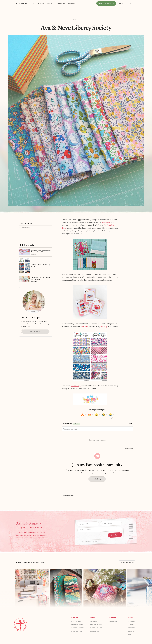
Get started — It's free (106, 3)
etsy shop (104, 327)
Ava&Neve (84, 327)
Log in (121, 3)
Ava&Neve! (106, 222)
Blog (75, 19)
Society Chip (76, 386)
